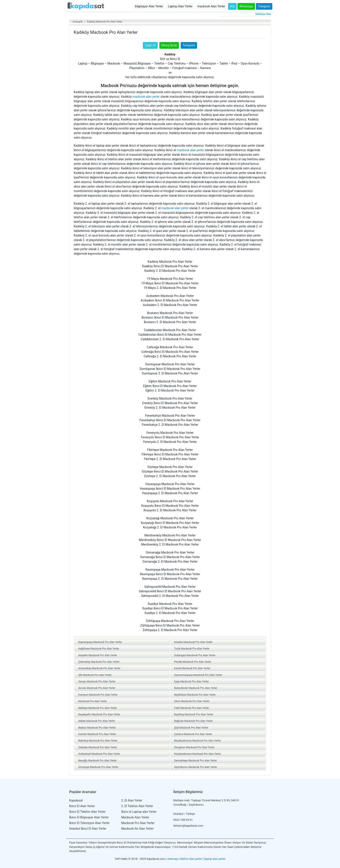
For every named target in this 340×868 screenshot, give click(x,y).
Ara (232, 6)
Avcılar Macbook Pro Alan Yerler (97, 688)
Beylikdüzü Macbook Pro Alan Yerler (195, 695)
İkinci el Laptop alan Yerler (139, 812)
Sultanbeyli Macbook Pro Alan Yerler (99, 754)
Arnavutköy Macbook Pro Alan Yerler (99, 668)
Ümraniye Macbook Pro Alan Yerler (98, 767)
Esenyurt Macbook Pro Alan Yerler (98, 695)
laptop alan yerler (215, 859)
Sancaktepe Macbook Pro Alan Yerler (195, 761)
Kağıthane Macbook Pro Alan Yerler (99, 649)
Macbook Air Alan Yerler (137, 829)
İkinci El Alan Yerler (82, 806)
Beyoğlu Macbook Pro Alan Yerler (97, 761)
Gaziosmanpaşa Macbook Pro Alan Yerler (198, 675)
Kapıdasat (76, 800)
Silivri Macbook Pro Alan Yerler (192, 701)
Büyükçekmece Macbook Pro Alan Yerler (197, 741)
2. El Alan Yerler (132, 800)
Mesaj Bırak (169, 45)
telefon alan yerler (191, 859)
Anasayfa (78, 22)
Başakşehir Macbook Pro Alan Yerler (99, 714)
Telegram (264, 6)
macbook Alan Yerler (211, 6)
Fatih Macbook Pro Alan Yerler (192, 708)
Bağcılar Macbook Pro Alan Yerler (193, 721)
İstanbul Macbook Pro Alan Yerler (193, 642)
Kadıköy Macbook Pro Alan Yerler (105, 22)
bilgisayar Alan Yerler (149, 6)
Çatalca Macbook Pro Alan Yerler (193, 734)
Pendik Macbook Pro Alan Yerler (193, 662)
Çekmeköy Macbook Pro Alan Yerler (99, 662)
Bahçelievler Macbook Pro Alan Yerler (196, 688)
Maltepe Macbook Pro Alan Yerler (98, 708)
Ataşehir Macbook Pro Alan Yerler (98, 655)
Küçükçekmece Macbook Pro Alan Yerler (198, 754)
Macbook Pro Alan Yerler (93, 701)
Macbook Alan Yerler (135, 817)
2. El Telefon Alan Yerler (137, 806)
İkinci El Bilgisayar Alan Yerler (89, 817)
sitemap (172, 859)
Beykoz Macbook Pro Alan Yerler (97, 728)
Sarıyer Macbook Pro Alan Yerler (97, 682)
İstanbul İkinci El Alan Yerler (88, 829)
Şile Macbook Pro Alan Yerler (95, 675)
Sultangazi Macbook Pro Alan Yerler (195, 655)
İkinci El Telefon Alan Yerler (87, 812)
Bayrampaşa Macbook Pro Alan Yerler (100, 642)
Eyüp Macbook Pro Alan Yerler (191, 682)
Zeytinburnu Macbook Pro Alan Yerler (196, 767)
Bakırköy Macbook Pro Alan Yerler (98, 741)
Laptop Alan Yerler (180, 6)
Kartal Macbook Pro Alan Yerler (192, 668)
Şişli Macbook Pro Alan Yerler (191, 728)
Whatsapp (246, 6)
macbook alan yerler (146, 97)
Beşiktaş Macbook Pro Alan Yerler (194, 714)
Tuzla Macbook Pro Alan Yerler (192, 649)
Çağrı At (150, 45)
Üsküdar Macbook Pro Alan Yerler (98, 747)
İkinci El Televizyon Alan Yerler (89, 823)
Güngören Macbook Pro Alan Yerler (194, 747)
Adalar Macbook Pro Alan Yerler (97, 721)
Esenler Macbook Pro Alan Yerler (97, 734)
